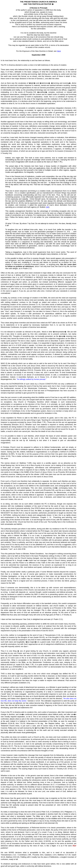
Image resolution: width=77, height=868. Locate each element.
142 (47, 207)
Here (59, 51)
